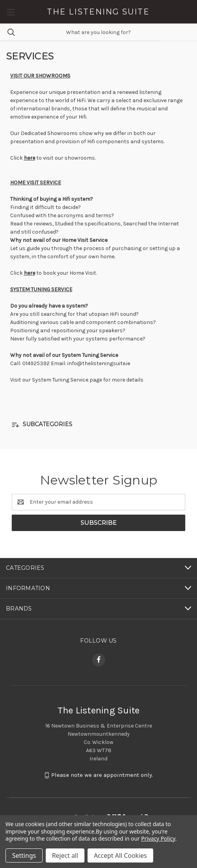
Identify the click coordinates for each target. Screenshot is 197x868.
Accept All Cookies (120, 855)
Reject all (65, 855)
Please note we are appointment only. (102, 775)
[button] (98, 425)
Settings (24, 855)
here (30, 158)
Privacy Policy (158, 838)
